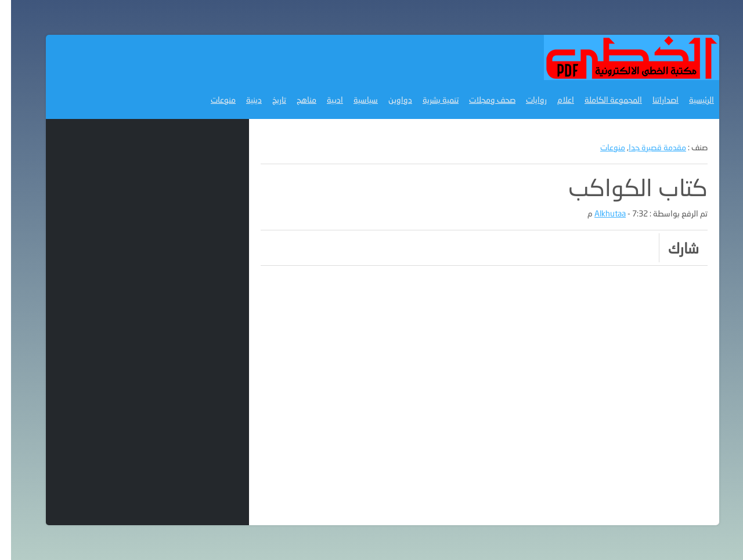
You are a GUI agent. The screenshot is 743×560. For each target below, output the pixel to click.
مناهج (295, 100)
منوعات (212, 100)
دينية (243, 100)
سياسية (355, 100)
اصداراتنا (654, 100)
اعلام (555, 100)
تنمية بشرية (430, 100)
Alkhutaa (599, 213)
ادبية (324, 100)
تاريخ (268, 100)
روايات (525, 100)
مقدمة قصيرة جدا (646, 147)
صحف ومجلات (481, 100)
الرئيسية (690, 100)
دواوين (389, 100)
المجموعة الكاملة (602, 100)
